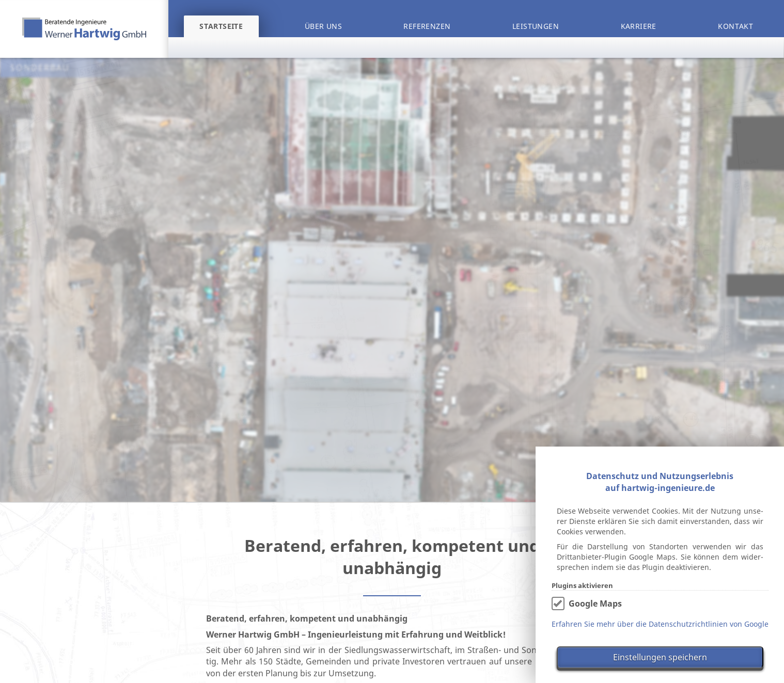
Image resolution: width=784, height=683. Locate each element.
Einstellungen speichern (660, 657)
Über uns (323, 26)
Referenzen (427, 26)
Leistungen (536, 26)
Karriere (639, 26)
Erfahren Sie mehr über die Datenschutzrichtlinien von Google (660, 624)
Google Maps (595, 603)
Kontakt (735, 26)
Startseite (221, 26)
